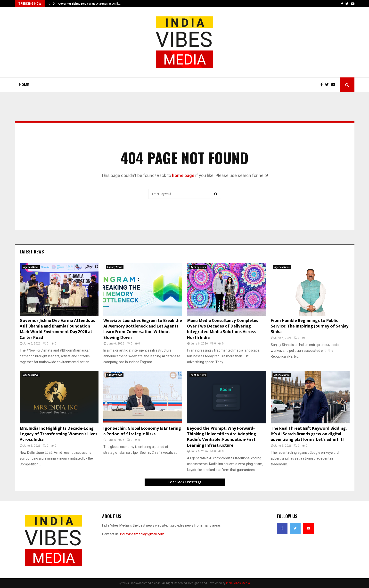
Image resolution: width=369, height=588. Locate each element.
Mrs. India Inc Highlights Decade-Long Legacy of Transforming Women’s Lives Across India (58, 434)
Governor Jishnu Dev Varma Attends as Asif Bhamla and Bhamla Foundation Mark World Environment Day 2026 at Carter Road (57, 329)
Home (24, 85)
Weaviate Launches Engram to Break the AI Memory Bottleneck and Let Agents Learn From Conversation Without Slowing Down (143, 329)
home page (183, 175)
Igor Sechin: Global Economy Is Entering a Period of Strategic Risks (142, 431)
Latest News (32, 252)
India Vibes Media (238, 583)
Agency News (31, 267)
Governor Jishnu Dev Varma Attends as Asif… (89, 4)
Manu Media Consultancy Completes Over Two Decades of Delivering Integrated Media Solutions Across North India (223, 329)
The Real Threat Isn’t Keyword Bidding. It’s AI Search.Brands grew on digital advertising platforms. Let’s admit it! (309, 434)
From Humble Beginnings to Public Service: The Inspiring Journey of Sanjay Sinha (310, 326)
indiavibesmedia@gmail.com (142, 534)
